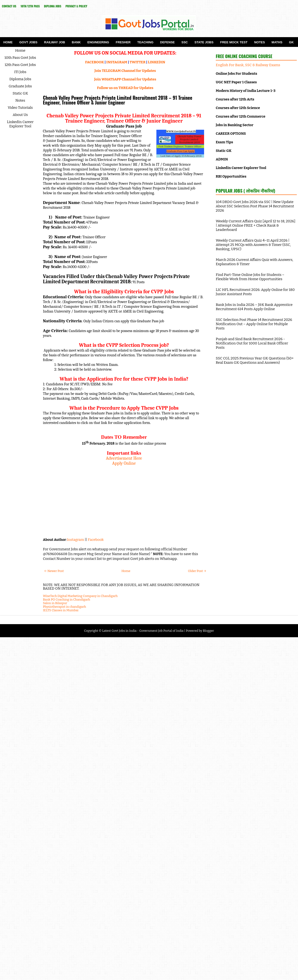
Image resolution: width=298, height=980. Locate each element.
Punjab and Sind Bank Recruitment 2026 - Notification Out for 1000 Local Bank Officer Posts (252, 343)
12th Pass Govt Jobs (20, 65)
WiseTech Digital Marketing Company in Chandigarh (80, 596)
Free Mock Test (234, 42)
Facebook (96, 540)
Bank (76, 42)
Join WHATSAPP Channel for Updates (125, 79)
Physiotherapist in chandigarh (64, 607)
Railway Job (55, 42)
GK (291, 42)
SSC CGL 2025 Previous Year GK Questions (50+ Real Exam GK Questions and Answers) (255, 360)
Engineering (98, 42)
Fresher (123, 42)
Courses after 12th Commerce (241, 116)
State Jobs (204, 42)
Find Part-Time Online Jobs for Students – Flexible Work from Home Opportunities (250, 277)
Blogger (208, 631)
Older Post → (197, 571)
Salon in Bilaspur (55, 603)
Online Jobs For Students (236, 74)
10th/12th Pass (30, 6)
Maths (277, 42)
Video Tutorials (20, 108)
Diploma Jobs (53, 6)
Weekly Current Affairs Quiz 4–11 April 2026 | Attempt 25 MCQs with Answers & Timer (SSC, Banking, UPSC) (253, 245)
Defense (167, 42)
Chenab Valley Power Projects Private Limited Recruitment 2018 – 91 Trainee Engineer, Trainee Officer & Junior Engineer (118, 100)
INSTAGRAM (117, 62)
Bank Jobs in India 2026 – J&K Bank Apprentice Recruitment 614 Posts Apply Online (254, 307)
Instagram (75, 540)
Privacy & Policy (76, 6)
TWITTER (138, 62)
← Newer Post (54, 571)
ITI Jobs (20, 72)
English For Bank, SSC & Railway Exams (248, 65)
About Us (20, 115)
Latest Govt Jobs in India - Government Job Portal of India (143, 631)
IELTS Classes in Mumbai (61, 610)
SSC (185, 42)
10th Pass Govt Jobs (20, 58)
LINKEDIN (157, 62)
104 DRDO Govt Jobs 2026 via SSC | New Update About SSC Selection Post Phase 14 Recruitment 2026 (255, 206)
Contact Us (9, 6)
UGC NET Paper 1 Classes (236, 82)
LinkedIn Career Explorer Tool (20, 124)
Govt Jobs (28, 42)
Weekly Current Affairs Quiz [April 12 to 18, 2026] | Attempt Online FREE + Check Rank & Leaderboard (256, 225)
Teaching (145, 42)
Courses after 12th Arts (235, 99)
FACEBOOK (95, 62)
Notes (259, 42)
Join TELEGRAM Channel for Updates (125, 71)
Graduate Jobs (20, 86)
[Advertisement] (124, 499)
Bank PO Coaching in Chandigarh (67, 599)
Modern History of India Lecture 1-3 (246, 91)
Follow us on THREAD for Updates (125, 88)
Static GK (20, 93)
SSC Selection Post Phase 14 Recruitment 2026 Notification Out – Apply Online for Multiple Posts (254, 324)
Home (8, 42)
